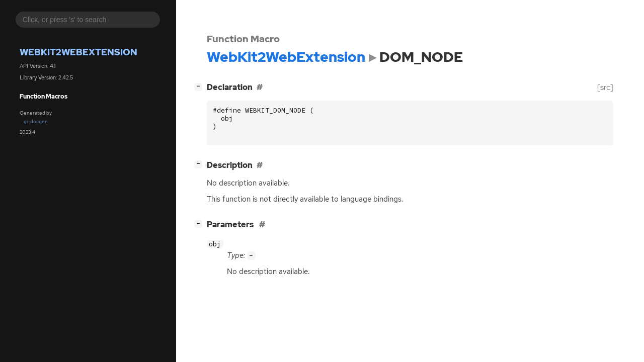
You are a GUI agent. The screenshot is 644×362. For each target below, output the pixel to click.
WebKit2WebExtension (78, 52)
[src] (605, 87)
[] (200, 86)
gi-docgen (36, 121)
